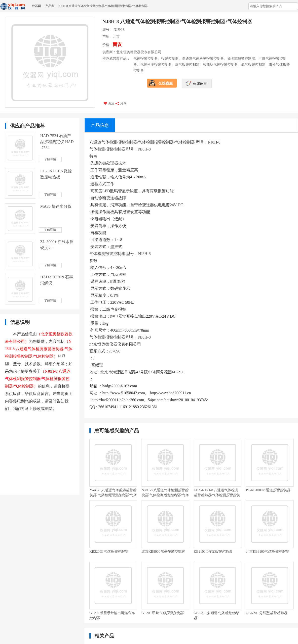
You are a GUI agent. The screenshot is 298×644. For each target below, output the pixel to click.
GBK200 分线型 (266, 613)
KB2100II (213, 552)
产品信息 (100, 125)
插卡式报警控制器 (241, 59)
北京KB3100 (267, 552)
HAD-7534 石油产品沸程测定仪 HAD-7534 (57, 142)
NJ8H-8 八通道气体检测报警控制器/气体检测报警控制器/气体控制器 (103, 6)
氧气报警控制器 (253, 65)
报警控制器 (170, 59)
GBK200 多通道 (216, 616)
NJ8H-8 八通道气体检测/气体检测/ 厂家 (165, 493)
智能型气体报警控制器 (220, 65)
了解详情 (50, 159)
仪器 (35, 6)
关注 (109, 103)
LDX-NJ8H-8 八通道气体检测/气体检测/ (217, 493)
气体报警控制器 (146, 59)
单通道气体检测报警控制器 (203, 59)
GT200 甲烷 (163, 613)
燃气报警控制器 (187, 65)
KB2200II (109, 552)
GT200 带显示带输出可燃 (112, 616)
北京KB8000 (163, 552)
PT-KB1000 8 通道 (268, 490)
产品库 (50, 6)
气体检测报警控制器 (156, 65)
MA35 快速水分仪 (56, 206)
